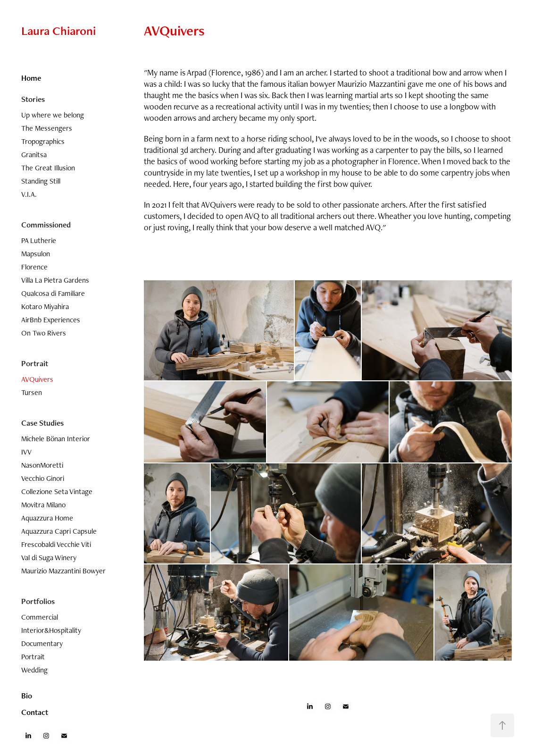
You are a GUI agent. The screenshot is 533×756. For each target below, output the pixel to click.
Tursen (32, 392)
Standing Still (41, 181)
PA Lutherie (39, 240)
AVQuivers (37, 379)
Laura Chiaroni (58, 31)
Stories (33, 99)
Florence (34, 267)
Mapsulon (36, 254)
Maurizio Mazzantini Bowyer (63, 571)
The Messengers (47, 128)
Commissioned (46, 225)
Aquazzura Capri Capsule (59, 531)
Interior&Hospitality (51, 630)
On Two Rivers (44, 333)
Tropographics (43, 141)
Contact (35, 712)
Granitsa (34, 155)
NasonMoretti (42, 465)
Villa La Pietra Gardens (55, 280)
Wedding (34, 670)
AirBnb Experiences (51, 320)
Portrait (35, 363)
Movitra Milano (43, 505)
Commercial (40, 617)
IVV (26, 452)
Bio (27, 696)
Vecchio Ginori (43, 478)
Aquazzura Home (47, 518)
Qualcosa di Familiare (53, 293)
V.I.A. (29, 194)
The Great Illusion (48, 168)
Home (31, 78)
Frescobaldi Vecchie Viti (56, 544)
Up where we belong (53, 115)
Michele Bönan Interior (56, 439)
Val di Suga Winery (49, 558)
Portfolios (38, 601)
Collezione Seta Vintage (57, 491)
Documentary (42, 643)
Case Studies (42, 423)
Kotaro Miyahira (45, 307)
